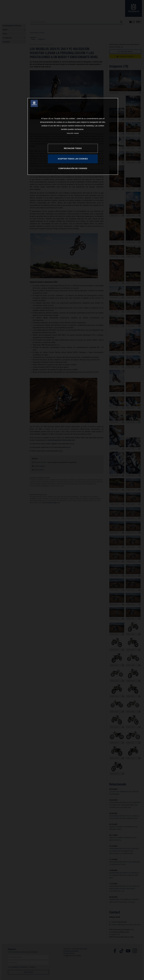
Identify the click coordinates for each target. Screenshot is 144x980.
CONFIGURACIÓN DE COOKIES (73, 168)
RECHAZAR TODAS (73, 148)
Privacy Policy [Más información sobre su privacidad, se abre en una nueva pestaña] (70, 133)
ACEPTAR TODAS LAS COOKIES (73, 159)
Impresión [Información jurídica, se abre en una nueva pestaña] (76, 133)
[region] (73, 136)
